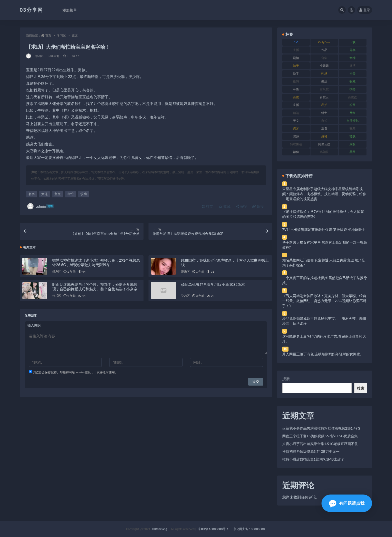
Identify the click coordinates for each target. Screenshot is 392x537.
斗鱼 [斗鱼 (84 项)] (296, 89)
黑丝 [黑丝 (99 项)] (352, 152)
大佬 (44, 194)
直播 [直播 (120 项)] (296, 105)
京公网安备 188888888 (249, 529)
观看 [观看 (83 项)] (324, 128)
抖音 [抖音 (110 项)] (352, 74)
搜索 (286, 379)
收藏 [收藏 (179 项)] (352, 81)
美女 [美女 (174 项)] (296, 121)
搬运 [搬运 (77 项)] (324, 81)
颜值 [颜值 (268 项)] (296, 152)
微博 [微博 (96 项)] (352, 66)
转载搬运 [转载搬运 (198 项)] (296, 144)
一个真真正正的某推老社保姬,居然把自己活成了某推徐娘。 (325, 280)
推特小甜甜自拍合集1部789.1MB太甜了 (313, 459)
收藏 (224, 206)
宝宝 (57, 194)
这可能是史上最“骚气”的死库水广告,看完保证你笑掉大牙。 (324, 339)
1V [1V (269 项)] (296, 42)
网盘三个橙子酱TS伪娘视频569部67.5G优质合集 (320, 436)
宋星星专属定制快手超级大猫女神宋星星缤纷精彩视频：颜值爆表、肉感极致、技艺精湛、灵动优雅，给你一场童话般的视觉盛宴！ (324, 194)
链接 (258, 206)
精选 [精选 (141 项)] (296, 113)
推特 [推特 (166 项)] (296, 81)
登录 (365, 10)
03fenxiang (160, 529)
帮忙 (70, 194)
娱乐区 (57, 273)
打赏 (208, 206)
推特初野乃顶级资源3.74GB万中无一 (311, 451)
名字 (31, 194)
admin (40, 206)
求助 (83, 194)
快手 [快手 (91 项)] (296, 74)
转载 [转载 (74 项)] (352, 136)
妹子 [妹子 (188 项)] (296, 66)
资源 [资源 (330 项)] (296, 136)
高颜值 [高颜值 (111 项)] (324, 152)
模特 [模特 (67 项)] (352, 89)
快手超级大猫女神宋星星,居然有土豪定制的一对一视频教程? (325, 245)
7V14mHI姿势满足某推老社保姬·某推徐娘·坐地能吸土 (324, 230)
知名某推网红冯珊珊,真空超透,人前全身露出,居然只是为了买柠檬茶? (324, 263)
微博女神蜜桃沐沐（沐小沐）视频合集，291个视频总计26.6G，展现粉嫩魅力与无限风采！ (96, 264)
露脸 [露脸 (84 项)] (352, 144)
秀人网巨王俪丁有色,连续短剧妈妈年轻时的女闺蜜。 (323, 354)
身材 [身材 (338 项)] (324, 136)
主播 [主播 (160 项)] (296, 50)
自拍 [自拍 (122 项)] (324, 121)
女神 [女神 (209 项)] (352, 58)
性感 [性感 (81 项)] (324, 74)
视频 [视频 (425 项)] (352, 128)
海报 (241, 206)
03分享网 (31, 10)
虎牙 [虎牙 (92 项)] (296, 128)
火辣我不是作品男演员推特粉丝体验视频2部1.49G (321, 428)
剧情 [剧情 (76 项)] (296, 58)
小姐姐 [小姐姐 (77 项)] (324, 66)
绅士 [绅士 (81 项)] (324, 113)
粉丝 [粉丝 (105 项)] (352, 105)
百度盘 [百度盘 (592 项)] (352, 97)
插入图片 (34, 327)
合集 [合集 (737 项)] (324, 58)
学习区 (61, 35)
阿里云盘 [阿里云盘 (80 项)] (324, 144)
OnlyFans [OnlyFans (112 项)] (324, 42)
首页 (48, 35)
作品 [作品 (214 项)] (324, 50)
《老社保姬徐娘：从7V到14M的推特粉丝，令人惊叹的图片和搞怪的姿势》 (323, 214)
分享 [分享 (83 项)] (352, 50)
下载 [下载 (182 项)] (352, 42)
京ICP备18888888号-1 (213, 529)
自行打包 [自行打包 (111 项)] (352, 121)
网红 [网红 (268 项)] (352, 113)
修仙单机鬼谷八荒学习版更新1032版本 (213, 286)
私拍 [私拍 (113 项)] (324, 105)
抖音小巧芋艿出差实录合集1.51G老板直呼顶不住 (320, 444)
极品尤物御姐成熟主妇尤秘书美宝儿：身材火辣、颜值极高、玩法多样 (324, 321)
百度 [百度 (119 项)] (296, 97)
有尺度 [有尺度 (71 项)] (324, 89)
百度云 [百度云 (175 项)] (324, 97)
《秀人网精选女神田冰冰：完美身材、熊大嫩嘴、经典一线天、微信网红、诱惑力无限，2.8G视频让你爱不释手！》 (324, 301)
